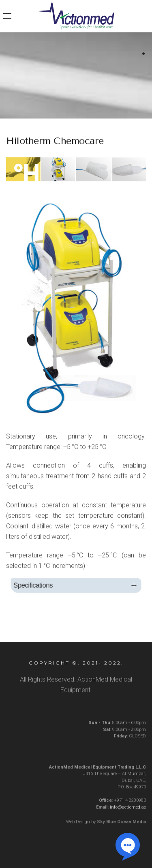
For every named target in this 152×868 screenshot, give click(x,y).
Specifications (37, 585)
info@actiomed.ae (128, 809)
